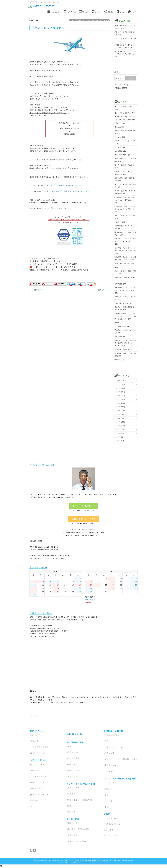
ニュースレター (109, 830)
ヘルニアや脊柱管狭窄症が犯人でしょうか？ (66, 185)
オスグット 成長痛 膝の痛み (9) (125, 142)
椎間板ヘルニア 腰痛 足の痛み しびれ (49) (125, 234)
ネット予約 (48, 558)
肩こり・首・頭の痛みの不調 (81, 784)
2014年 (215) (120, 426)
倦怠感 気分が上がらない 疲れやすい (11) (125, 173)
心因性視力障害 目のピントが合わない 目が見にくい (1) (125, 200)
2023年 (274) (120, 392)
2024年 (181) (120, 388)
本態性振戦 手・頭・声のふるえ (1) (125, 227)
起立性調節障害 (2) (122, 326)
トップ (132, 11)
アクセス (96, 11)
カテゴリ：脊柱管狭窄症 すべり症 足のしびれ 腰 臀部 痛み (89, 20)
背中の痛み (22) (121, 284)
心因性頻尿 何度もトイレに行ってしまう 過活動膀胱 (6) (125, 209)
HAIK (106, 862)
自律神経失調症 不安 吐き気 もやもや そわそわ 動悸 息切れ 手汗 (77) (125, 316)
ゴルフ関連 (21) (121, 151)
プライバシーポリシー (112, 836)
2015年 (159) (120, 422)
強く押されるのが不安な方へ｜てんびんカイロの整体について (125, 54)
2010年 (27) (119, 441)
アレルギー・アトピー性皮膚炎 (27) (125, 132)
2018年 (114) (120, 411)
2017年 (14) (119, 414)
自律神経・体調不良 (113, 731)
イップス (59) (120, 137)
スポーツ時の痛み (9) (122, 155)
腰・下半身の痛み (75, 742)
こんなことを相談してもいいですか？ (125, 40)
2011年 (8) (119, 437)
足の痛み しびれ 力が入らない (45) (125, 331)
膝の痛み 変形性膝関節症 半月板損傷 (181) (125, 308)
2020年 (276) (120, 403)
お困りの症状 (75, 734)
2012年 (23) (119, 433)
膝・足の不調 (73, 819)
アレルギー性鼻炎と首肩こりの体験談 (125, 33)
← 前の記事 (36, 290)
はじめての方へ (54, 11)
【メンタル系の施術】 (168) (125, 113)
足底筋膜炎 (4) (120, 337)
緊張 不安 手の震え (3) (124, 263)
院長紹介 (109, 11)
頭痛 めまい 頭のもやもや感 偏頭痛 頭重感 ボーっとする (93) (125, 343)
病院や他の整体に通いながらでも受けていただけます (125, 46)
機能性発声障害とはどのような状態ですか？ (125, 27)
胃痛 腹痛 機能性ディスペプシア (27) (125, 279)
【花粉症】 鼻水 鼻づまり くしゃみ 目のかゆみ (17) (125, 118)
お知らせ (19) (120, 123)
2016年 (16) (119, 418)
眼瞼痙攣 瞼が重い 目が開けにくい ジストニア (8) (125, 258)
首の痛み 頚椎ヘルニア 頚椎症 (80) (125, 355)
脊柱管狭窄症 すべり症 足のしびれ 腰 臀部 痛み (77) (125, 290)
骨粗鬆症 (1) (119, 360)
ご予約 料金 (70, 11)
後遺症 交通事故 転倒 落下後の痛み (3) (125, 192)
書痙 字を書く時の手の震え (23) (125, 217)
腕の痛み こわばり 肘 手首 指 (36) (125, 298)
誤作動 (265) (119, 323)
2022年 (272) (120, 396)
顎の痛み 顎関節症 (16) (124, 349)
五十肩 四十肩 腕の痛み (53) (124, 166)
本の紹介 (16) (120, 222)
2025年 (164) (120, 384)
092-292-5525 (92, 529)
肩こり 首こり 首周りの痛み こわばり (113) (125, 272)
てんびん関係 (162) (122, 127)
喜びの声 (84, 11)
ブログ (121, 11)
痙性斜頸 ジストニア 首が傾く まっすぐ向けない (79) (125, 241)
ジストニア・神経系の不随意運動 (120, 779)
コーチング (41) (121, 147)
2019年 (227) (120, 407)
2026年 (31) (119, 381)
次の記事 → (103, 290)
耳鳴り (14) (119, 267)
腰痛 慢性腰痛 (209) (123, 303)
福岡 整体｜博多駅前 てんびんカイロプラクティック (60, 860)
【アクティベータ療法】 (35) (123, 108)
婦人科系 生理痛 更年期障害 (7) (125, 186)
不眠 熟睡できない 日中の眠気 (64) (125, 160)
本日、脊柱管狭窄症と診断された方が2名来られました (68, 191)
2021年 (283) (120, 399)
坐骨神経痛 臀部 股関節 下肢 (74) (125, 179)
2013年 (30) (119, 429)
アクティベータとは (111, 818)
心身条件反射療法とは (112, 824)
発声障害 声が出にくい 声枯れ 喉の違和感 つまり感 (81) (125, 251)
